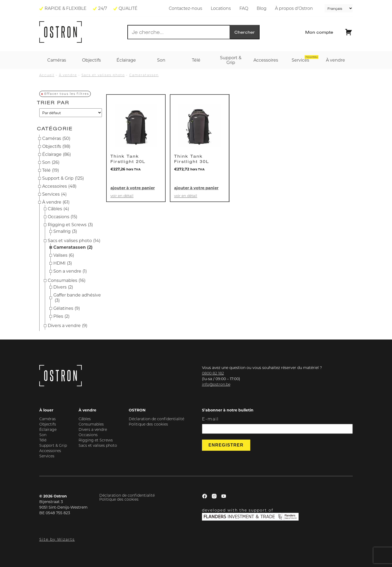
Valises (64, 255)
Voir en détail (122, 196)
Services (54, 194)
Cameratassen (144, 75)
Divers (63, 287)
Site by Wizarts (57, 540)
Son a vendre (70, 271)
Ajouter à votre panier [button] (133, 188)
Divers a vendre (68, 326)
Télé (51, 170)
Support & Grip (63, 178)
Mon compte (319, 32)
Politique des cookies (148, 424)
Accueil (47, 75)
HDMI (63, 263)
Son (51, 162)
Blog (262, 8)
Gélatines (67, 308)
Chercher (245, 32)
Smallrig (65, 231)
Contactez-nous (186, 8)
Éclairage (57, 154)
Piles (61, 316)
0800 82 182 (213, 373)
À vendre (68, 75)
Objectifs (56, 147)
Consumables (67, 281)
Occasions (63, 217)
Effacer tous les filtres (67, 94)
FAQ (244, 8)
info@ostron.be (216, 384)
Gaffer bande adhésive (77, 298)
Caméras (56, 139)
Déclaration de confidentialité (156, 419)
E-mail (210, 419)
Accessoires (59, 186)
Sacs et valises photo (103, 75)
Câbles (58, 209)
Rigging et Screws (70, 225)
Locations (221, 8)
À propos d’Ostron (294, 8)
